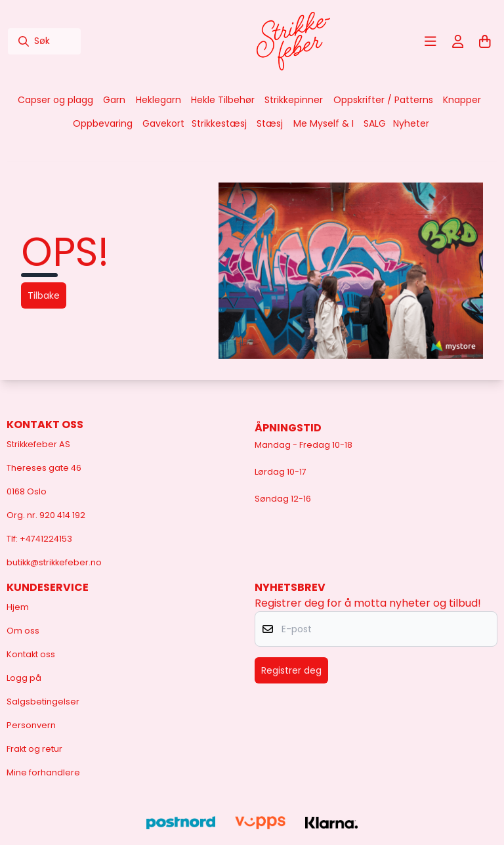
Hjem (18, 607)
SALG (375, 123)
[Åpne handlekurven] (485, 41)
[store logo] (293, 41)
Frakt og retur (34, 749)
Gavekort (163, 123)
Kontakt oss (31, 654)
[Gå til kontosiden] (458, 41)
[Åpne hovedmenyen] (430, 41)
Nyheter (411, 123)
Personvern (31, 725)
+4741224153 (46, 539)
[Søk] (44, 41)
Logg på (24, 678)
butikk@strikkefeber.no (54, 562)
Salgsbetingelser (43, 702)
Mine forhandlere (43, 772)
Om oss (23, 631)
